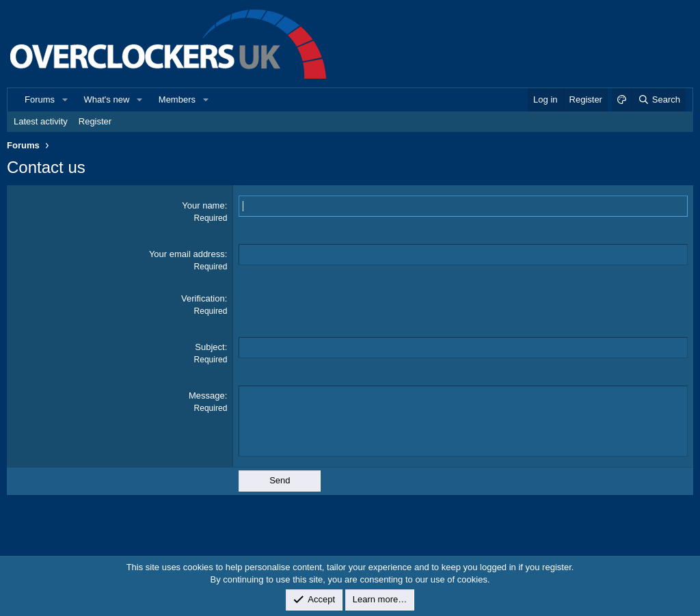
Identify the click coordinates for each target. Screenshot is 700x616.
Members (177, 99)
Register (95, 121)
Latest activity (41, 121)
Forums (40, 99)
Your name (203, 205)
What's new (107, 99)
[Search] (659, 100)
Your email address (187, 254)
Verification (203, 298)
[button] (65, 100)
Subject (210, 347)
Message (207, 396)
